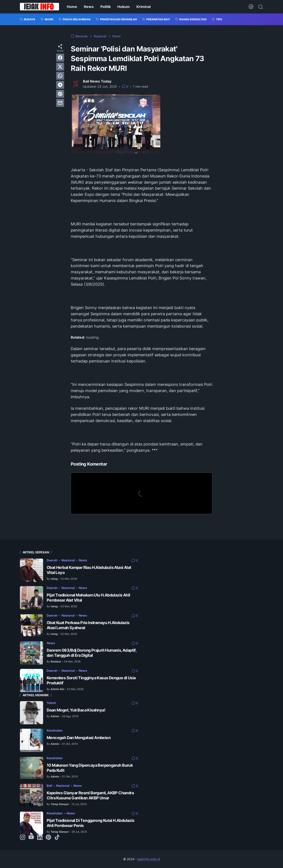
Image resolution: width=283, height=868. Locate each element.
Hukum (124, 7)
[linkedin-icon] (40, 838)
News (89, 7)
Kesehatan (55, 730)
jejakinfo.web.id (149, 859)
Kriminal (143, 7)
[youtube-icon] (31, 838)
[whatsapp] (60, 76)
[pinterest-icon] (48, 838)
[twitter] (60, 67)
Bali (49, 786)
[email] (60, 103)
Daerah (52, 560)
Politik (106, 7)
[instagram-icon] (23, 838)
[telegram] (60, 85)
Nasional (68, 560)
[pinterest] (60, 94)
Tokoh (51, 703)
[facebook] (60, 58)
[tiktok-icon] (57, 838)
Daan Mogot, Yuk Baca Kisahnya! (76, 710)
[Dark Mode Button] (251, 7)
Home (72, 7)
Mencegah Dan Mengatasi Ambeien (79, 738)
